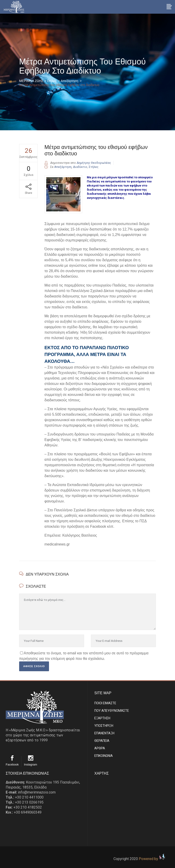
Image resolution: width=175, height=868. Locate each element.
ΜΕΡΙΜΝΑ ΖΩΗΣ (31, 81)
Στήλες (52, 81)
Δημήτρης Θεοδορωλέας (94, 163)
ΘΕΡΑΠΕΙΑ (102, 741)
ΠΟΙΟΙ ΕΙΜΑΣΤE (105, 703)
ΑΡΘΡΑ (100, 748)
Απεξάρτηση (69, 81)
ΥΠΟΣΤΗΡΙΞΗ (104, 726)
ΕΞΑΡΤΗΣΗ (102, 718)
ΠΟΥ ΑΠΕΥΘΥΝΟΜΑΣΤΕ (112, 711)
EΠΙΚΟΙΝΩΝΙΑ (104, 756)
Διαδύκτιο (80, 167)
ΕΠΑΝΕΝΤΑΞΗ (104, 733)
